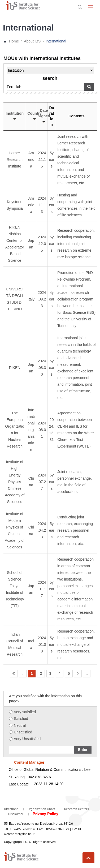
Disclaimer (16, 814)
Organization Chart (41, 809)
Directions (11, 809)
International (56, 41)
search (50, 79)
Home (14, 41)
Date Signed (44, 115)
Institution (15, 116)
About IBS (32, 41)
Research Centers (77, 809)
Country (34, 116)
